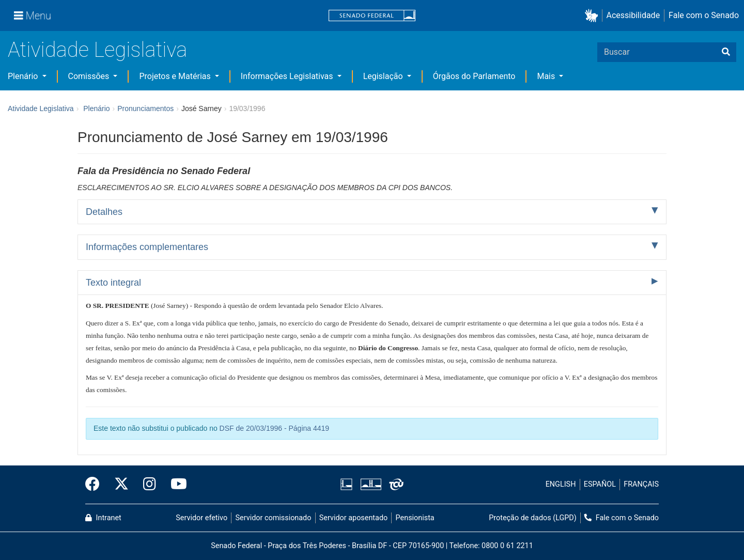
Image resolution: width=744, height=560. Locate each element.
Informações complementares (147, 247)
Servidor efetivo (202, 518)
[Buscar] (726, 52)
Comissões (90, 76)
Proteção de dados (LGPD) (533, 518)
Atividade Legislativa (97, 50)
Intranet (103, 518)
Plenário (24, 76)
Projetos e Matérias (176, 76)
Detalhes (104, 212)
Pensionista (415, 518)
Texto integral (113, 283)
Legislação (384, 76)
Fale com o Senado (704, 15)
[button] (593, 16)
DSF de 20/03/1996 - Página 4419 (275, 428)
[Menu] (33, 15)
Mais (547, 76)
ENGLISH (561, 484)
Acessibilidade (633, 15)
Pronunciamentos (145, 108)
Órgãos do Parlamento (474, 76)
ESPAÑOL (600, 484)
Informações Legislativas (288, 76)
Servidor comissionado (274, 518)
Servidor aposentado (353, 518)
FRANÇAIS (641, 484)
